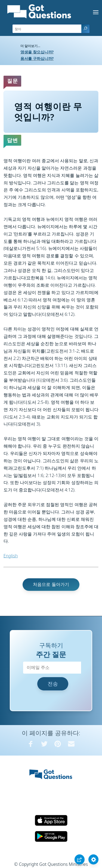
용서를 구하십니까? (37, 58)
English (11, 556)
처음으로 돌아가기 (51, 584)
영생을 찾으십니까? (37, 52)
